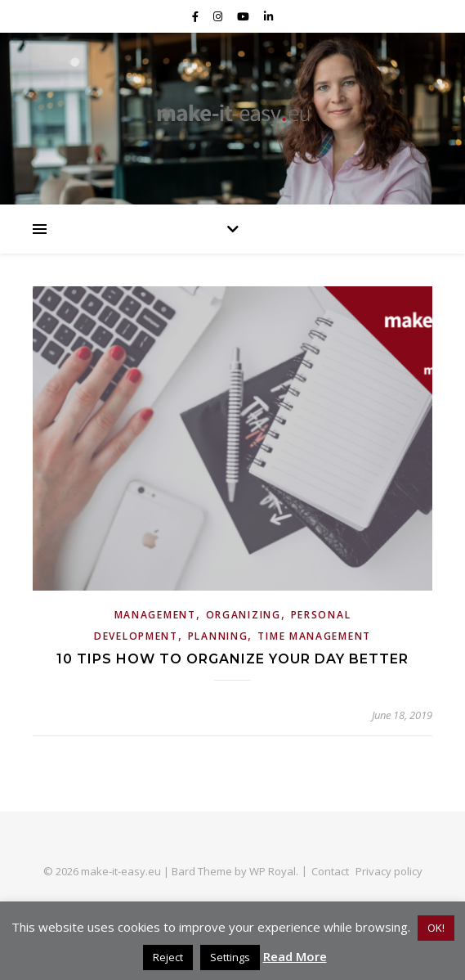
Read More (295, 956)
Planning (218, 636)
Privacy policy (389, 871)
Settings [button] (230, 957)
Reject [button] (168, 957)
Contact (330, 871)
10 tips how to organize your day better (232, 659)
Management (155, 615)
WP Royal (273, 871)
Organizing (244, 615)
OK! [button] (436, 928)
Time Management (314, 636)
